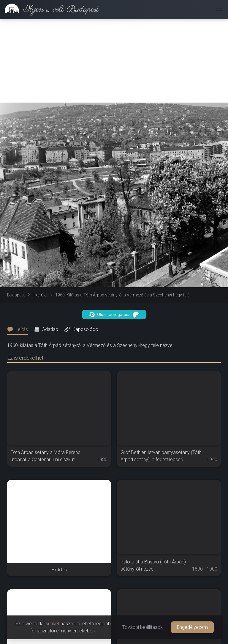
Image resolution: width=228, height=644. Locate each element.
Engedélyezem (192, 627)
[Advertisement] (114, 61)
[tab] (19, 329)
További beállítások (142, 627)
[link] (49, 10)
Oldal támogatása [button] (114, 315)
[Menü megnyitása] (220, 10)
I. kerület (40, 295)
